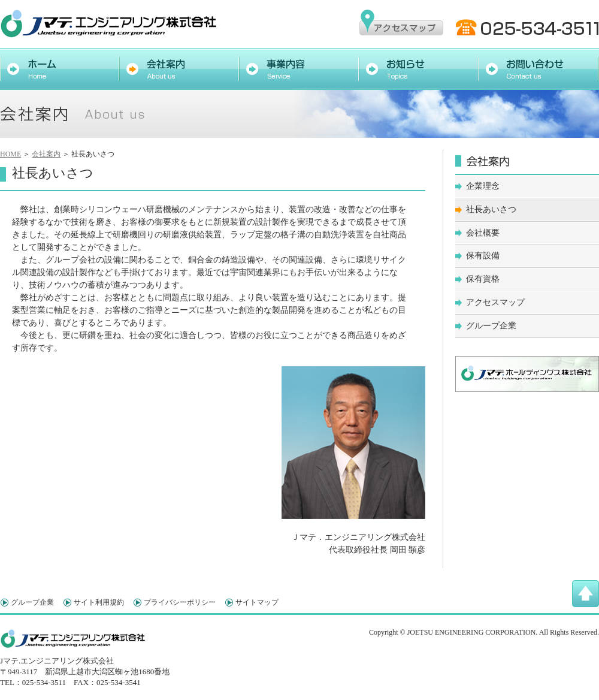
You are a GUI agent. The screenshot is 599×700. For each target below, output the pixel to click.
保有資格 (483, 279)
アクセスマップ (495, 302)
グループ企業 (491, 326)
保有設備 (483, 256)
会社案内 (46, 154)
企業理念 (483, 186)
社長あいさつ (491, 209)
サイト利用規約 (99, 602)
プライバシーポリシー (180, 602)
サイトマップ (257, 602)
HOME (10, 154)
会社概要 (483, 233)
